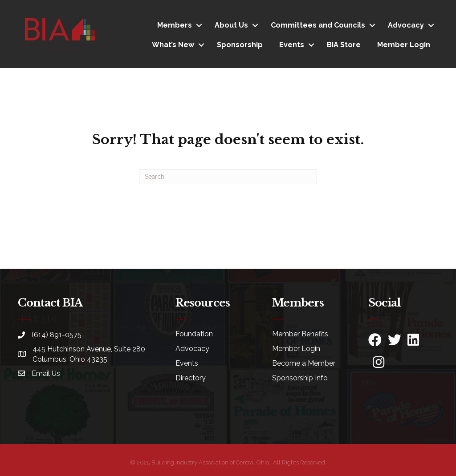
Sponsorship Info (300, 378)
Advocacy (406, 25)
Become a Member (304, 363)
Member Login (404, 45)
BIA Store (344, 45)
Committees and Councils (318, 25)
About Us (231, 25)
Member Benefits (300, 334)
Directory (191, 378)
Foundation (194, 334)
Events (292, 45)
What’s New (173, 45)
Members (175, 25)
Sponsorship (240, 45)
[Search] (228, 177)
